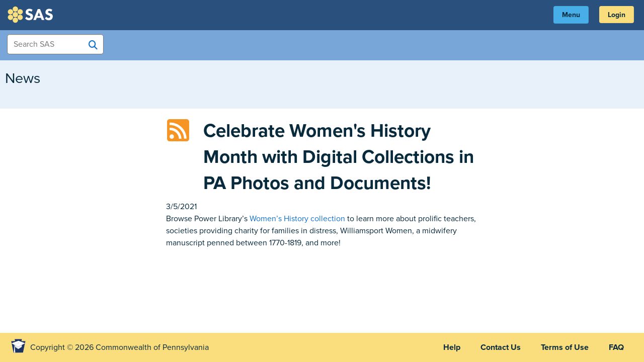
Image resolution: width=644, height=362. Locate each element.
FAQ (616, 347)
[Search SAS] (93, 45)
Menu (571, 15)
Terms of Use (565, 347)
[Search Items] (55, 44)
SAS (32, 15)
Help (452, 347)
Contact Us (501, 347)
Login (617, 15)
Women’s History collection (297, 219)
